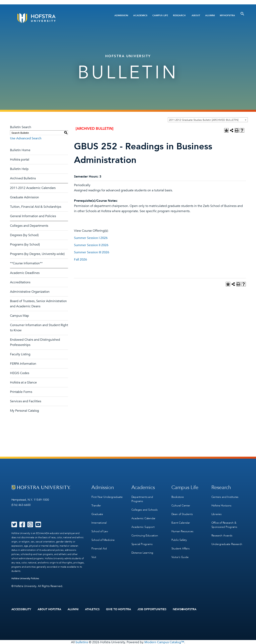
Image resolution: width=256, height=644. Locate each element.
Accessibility (21, 609)
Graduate (97, 513)
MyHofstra (227, 15)
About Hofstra (49, 609)
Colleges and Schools (144, 509)
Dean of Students (182, 513)
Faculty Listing (20, 354)
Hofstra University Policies (25, 578)
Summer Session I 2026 (91, 238)
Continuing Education (145, 533)
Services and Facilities (26, 401)
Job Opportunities (152, 609)
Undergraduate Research (227, 542)
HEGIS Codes (20, 373)
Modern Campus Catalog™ (164, 642)
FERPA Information (23, 364)
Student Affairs (180, 546)
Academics (140, 15)
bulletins (82, 642)
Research (179, 15)
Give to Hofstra (119, 609)
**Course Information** (26, 263)
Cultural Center (181, 505)
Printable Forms (21, 392)
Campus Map (19, 316)
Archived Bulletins (23, 178)
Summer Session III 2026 (92, 252)
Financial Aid (99, 546)
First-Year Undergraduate (107, 496)
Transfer (96, 505)
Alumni (210, 15)
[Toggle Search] (242, 14)
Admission (121, 15)
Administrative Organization (30, 292)
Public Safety (179, 537)
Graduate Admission (24, 197)
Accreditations (20, 282)
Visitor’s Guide (180, 554)
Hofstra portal (20, 160)
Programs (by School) (25, 245)
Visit (94, 554)
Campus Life (160, 15)
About (196, 15)
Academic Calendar (143, 517)
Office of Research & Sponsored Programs (224, 523)
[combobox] (208, 120)
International (99, 521)
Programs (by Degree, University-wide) (37, 254)
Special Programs (142, 542)
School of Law (100, 529)
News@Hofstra (185, 609)
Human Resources (182, 529)
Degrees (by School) (24, 235)
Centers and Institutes (225, 496)
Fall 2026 (80, 260)
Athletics (92, 609)
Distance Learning (142, 550)
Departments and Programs (142, 498)
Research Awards (222, 533)
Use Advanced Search (26, 138)
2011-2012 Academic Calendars (33, 188)
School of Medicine (103, 537)
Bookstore (178, 496)
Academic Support (143, 525)
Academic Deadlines (25, 273)
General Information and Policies (33, 216)
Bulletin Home (20, 150)
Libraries (216, 513)
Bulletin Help (19, 169)
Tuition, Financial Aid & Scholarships (36, 207)
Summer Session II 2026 (91, 245)
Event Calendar (181, 521)
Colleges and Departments (29, 226)
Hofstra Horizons (221, 505)
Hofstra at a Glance (23, 382)
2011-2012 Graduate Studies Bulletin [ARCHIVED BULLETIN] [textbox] (204, 120)
